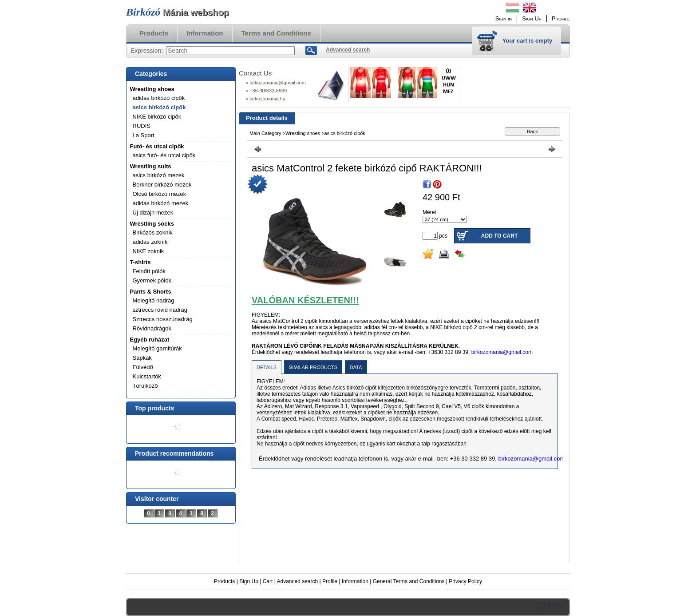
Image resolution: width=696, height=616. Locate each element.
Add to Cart (499, 236)
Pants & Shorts (151, 292)
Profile (330, 581)
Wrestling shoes (152, 89)
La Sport (144, 135)
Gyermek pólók (152, 280)
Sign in (504, 18)
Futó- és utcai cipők (157, 146)
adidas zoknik (150, 242)
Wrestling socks (152, 224)
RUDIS (142, 126)
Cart (268, 581)
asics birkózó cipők (159, 107)
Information (355, 581)
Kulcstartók (147, 376)
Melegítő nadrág (154, 300)
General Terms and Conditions (409, 581)
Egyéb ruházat (150, 340)
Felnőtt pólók (149, 271)
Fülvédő (143, 367)
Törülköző (145, 386)
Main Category (265, 133)
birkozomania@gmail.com (502, 352)
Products (224, 581)
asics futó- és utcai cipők (164, 155)
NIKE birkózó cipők (157, 117)
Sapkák (142, 358)
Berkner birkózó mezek (162, 185)
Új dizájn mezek (153, 213)
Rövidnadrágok (152, 328)
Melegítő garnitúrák (157, 348)
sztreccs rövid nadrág (160, 310)
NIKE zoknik (148, 251)
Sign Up (249, 581)
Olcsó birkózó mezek (160, 194)
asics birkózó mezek (159, 175)
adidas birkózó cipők (159, 98)
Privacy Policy (465, 581)
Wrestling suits (151, 166)
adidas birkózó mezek (161, 203)
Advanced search (297, 581)
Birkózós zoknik (153, 232)
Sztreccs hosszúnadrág (163, 319)
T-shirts (140, 262)
